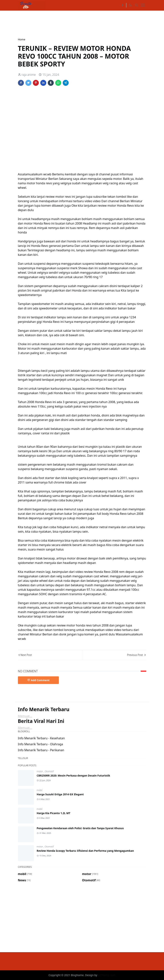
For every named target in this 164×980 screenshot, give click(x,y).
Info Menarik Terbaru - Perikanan (41, 750)
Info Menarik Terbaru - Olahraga (40, 744)
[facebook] (122, 5)
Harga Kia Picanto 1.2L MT (54, 813)
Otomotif (49, 771)
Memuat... (25, 716)
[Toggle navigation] (143, 5)
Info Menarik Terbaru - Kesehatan (41, 738)
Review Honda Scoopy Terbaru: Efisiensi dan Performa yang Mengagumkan (85, 851)
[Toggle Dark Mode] (130, 5)
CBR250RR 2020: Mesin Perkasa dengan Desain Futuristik (74, 775)
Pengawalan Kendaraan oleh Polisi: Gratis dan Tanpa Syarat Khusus (80, 828)
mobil (40, 790)
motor (40, 771)
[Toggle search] (136, 5)
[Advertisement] (86, 24)
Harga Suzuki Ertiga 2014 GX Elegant (60, 794)
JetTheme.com (107, 975)
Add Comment (38, 680)
